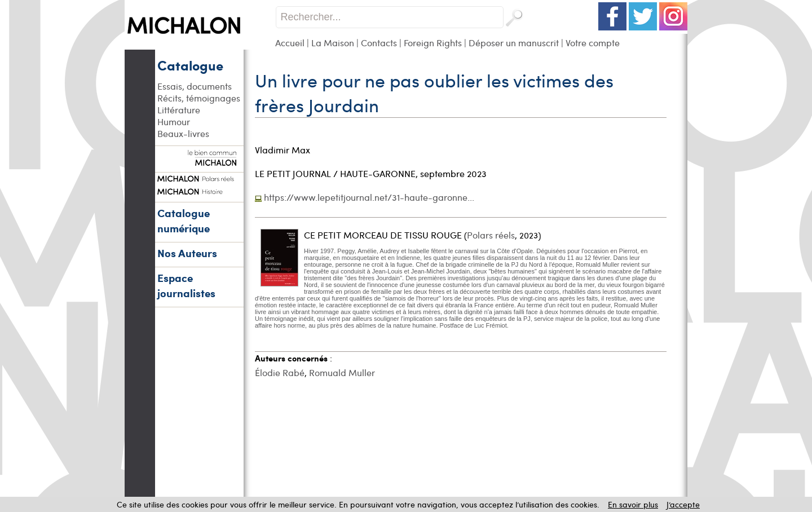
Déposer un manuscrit (514, 43)
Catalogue (190, 65)
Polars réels (491, 235)
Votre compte (593, 43)
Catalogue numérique (184, 220)
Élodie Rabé (280, 372)
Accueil (290, 43)
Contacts (379, 43)
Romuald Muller (342, 372)
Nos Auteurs (187, 253)
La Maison (333, 43)
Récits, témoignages (199, 98)
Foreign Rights (433, 43)
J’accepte (683, 504)
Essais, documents (195, 86)
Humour (174, 122)
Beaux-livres (183, 133)
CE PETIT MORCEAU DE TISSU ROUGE (383, 235)
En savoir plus (633, 504)
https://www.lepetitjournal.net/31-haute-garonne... (369, 197)
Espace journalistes (186, 285)
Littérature (179, 110)
